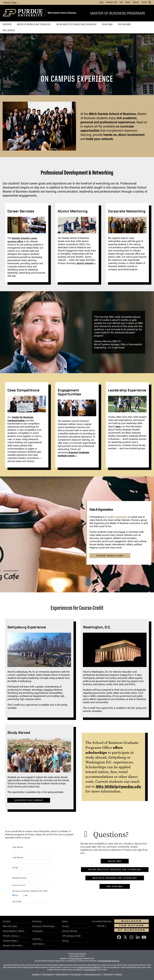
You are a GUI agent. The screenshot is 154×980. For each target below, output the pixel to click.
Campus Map (9, 941)
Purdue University (76, 958)
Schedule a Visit (112, 2)
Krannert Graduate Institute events (73, 454)
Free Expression (76, 974)
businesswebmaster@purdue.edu (109, 961)
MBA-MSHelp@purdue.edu (118, 786)
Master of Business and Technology (34, 24)
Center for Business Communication (20, 419)
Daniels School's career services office (22, 240)
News (65, 921)
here (118, 426)
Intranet (36, 939)
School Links (11, 2)
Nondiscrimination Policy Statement (89, 967)
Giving (65, 941)
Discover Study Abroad (29, 800)
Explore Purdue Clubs (110, 556)
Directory (136, 2)
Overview (7, 24)
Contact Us (119, 974)
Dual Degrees (9, 30)
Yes (16, 895)
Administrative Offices (13, 931)
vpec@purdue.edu (90, 970)
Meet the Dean (10, 926)
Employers (38, 931)
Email (15, 868)
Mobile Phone (19, 878)
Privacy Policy (108, 974)
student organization (117, 517)
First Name (18, 847)
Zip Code (17, 902)
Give (121, 2)
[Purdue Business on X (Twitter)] (125, 937)
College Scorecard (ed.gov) (93, 974)
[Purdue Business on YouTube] (144, 937)
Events (65, 926)
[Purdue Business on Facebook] (119, 937)
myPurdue (38, 944)
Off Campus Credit (71, 936)
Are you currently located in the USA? (30, 891)
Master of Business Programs (117, 13)
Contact (144, 2)
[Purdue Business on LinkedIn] (138, 937)
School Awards (70, 931)
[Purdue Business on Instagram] (131, 937)
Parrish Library (10, 936)
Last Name (18, 857)
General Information (13, 945)
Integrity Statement (62, 974)
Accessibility (36, 974)
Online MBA (107, 24)
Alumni (128, 2)
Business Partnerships (43, 926)
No (26, 895)
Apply (101, 2)
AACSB (101, 926)
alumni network (85, 263)
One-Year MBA (124, 24)
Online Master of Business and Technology (76, 24)
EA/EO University (48, 974)
